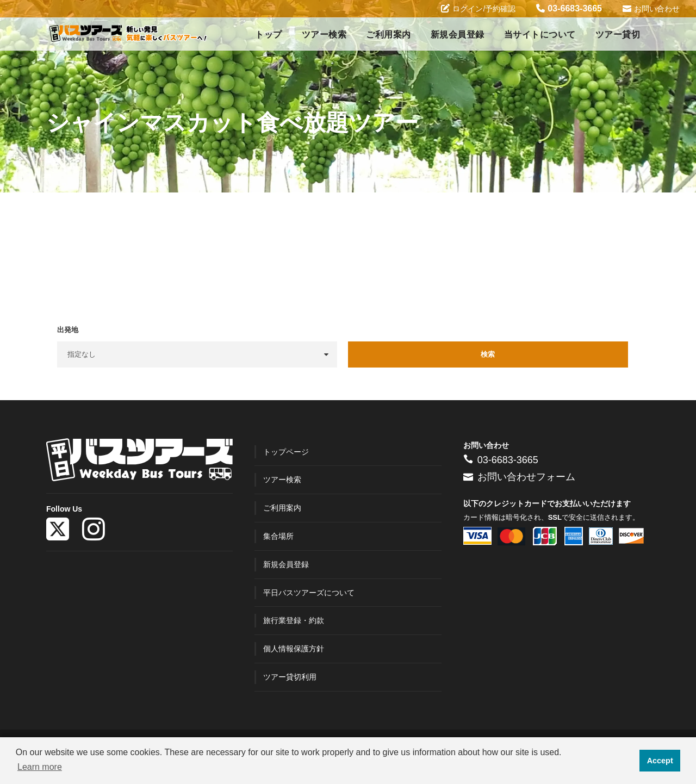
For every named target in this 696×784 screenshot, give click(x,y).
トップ (269, 35)
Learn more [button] (40, 767)
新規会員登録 (458, 35)
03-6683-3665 (569, 8)
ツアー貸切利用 (290, 677)
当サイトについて (540, 35)
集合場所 (278, 536)
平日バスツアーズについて (309, 593)
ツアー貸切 (618, 35)
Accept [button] (660, 761)
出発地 (68, 330)
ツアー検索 (324, 35)
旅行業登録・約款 (294, 620)
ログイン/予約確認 (478, 8)
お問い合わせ (651, 8)
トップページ (286, 452)
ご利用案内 (389, 35)
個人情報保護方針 (294, 649)
